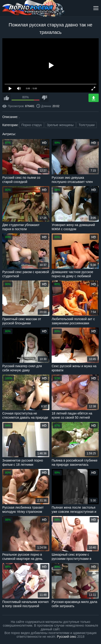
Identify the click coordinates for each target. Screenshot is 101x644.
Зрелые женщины (60, 125)
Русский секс (67, 637)
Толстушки (87, 125)
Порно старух (32, 125)
